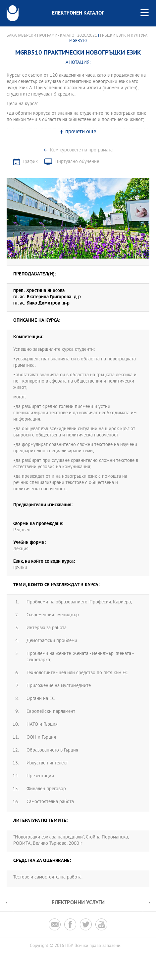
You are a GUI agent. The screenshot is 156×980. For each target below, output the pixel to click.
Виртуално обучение (77, 162)
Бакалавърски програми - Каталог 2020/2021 (52, 36)
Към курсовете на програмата (81, 150)
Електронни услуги (78, 903)
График (30, 162)
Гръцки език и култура (124, 36)
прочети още (81, 132)
